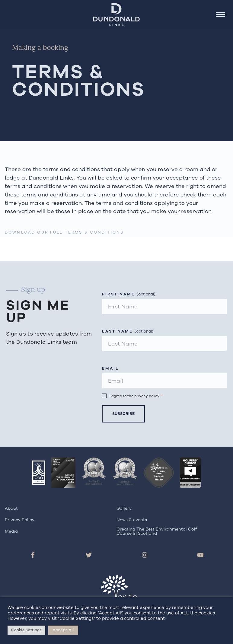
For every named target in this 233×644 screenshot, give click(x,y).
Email (110, 369)
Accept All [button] (63, 630)
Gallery (124, 508)
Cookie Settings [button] (26, 630)
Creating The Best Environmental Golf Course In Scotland (157, 531)
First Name (129, 294)
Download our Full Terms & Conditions (64, 232)
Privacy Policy (20, 520)
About (11, 508)
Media (11, 531)
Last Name (128, 332)
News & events (132, 520)
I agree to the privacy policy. (136, 396)
